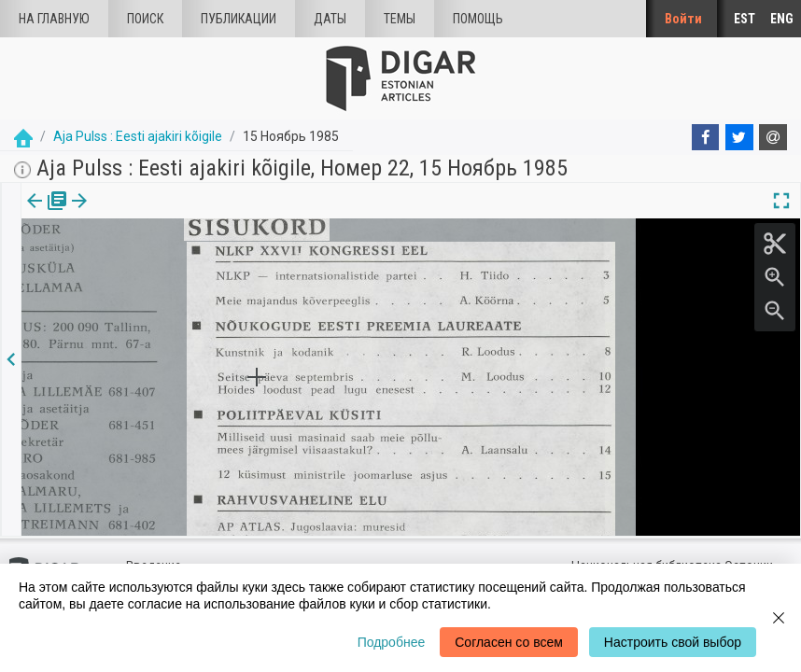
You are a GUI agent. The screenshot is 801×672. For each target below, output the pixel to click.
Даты (330, 19)
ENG (782, 19)
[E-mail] (773, 137)
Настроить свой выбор (673, 642)
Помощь (478, 19)
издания (44, 214)
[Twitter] (739, 137)
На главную (54, 19)
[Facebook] (706, 137)
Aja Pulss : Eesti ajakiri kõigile (138, 136)
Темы (400, 19)
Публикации (239, 19)
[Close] (779, 618)
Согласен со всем (509, 642)
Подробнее (392, 642)
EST (745, 19)
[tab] (44, 214)
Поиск (145, 19)
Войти (683, 19)
